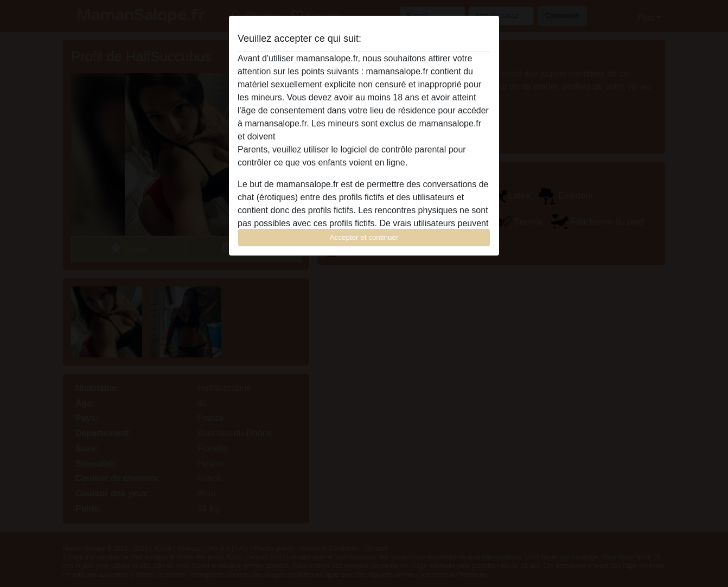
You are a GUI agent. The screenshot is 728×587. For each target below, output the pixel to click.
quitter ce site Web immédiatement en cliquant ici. (373, 136)
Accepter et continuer (364, 237)
